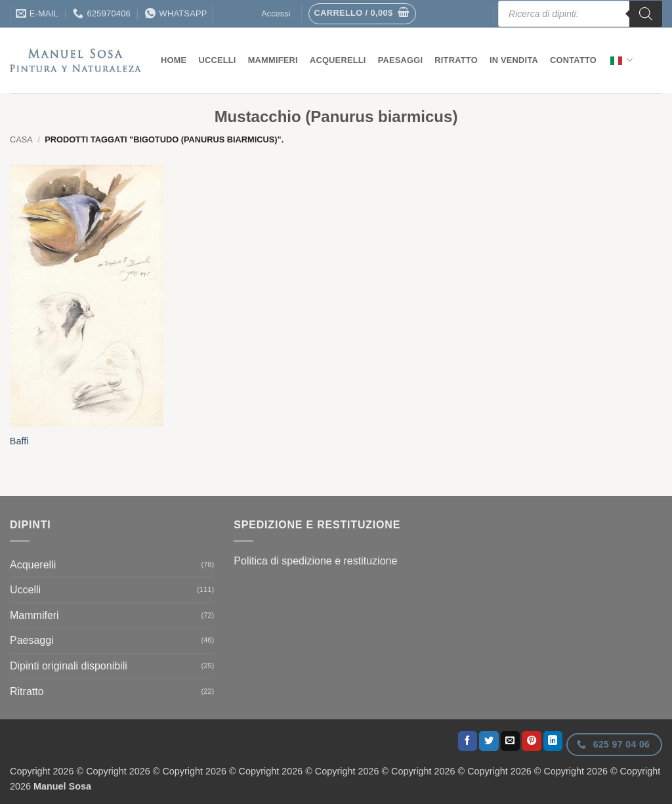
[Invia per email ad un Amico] (511, 741)
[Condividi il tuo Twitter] (489, 741)
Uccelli (217, 60)
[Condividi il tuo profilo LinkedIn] (553, 741)
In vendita (514, 60)
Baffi (19, 441)
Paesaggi (401, 60)
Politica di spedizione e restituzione (315, 561)
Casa (21, 139)
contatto (573, 60)
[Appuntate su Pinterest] (532, 741)
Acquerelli (338, 60)
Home (174, 60)
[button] (362, 14)
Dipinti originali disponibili (69, 666)
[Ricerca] (646, 14)
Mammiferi (273, 60)
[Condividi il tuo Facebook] (468, 741)
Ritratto (456, 60)
